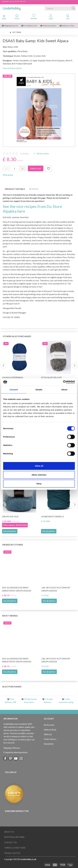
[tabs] (68, 17)
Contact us (10, 842)
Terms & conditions (15, 848)
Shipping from (9, 26)
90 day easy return (49, 26)
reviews (25, 153)
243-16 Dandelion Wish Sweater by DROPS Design (17, 589)
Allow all (39, 466)
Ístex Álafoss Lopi (51, 377)
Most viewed (10, 616)
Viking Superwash (13, 377)
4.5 (17, 26)
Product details (15, 189)
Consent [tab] (14, 390)
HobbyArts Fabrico (53, 516)
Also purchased (12, 687)
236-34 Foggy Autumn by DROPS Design (56, 589)
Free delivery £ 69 (30, 26)
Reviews (34, 189)
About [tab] (64, 390)
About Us (9, 832)
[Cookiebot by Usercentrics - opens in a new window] (63, 382)
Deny (39, 484)
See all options (10, 531)
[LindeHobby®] (12, 8)
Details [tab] (39, 390)
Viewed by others (13, 545)
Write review (43, 153)
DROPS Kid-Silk (10, 516)
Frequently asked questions (16, 752)
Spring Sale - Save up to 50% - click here (14, 1)
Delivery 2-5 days (68, 26)
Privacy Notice (12, 853)
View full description (12, 68)
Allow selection (39, 475)
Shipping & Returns (12, 748)
